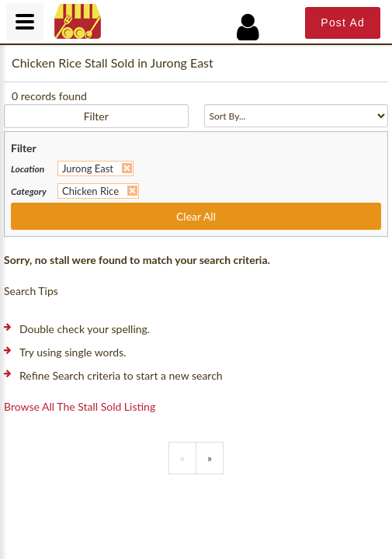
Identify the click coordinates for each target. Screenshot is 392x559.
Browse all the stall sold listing (80, 406)
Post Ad (343, 23)
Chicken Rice (90, 191)
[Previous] (182, 458)
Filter (96, 116)
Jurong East (88, 168)
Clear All (196, 216)
